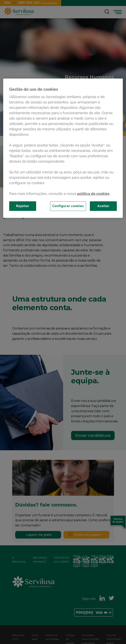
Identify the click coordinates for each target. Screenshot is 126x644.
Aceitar (103, 206)
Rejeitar (23, 206)
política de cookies (93, 194)
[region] (63, 148)
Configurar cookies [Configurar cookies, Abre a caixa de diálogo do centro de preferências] (68, 206)
